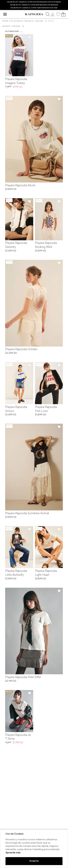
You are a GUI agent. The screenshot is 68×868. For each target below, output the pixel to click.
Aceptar (34, 861)
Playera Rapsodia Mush (20, 186)
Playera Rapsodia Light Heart (46, 573)
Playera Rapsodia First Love (46, 409)
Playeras (17, 21)
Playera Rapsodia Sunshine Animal (27, 514)
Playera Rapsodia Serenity (16, 245)
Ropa (6, 21)
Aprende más (13, 853)
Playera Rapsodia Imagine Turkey (16, 81)
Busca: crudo (34, 21)
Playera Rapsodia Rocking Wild (46, 245)
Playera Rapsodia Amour (16, 409)
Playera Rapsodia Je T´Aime (18, 737)
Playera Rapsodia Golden (21, 349)
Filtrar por (14, 32)
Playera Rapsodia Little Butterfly (16, 573)
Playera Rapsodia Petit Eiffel (23, 677)
